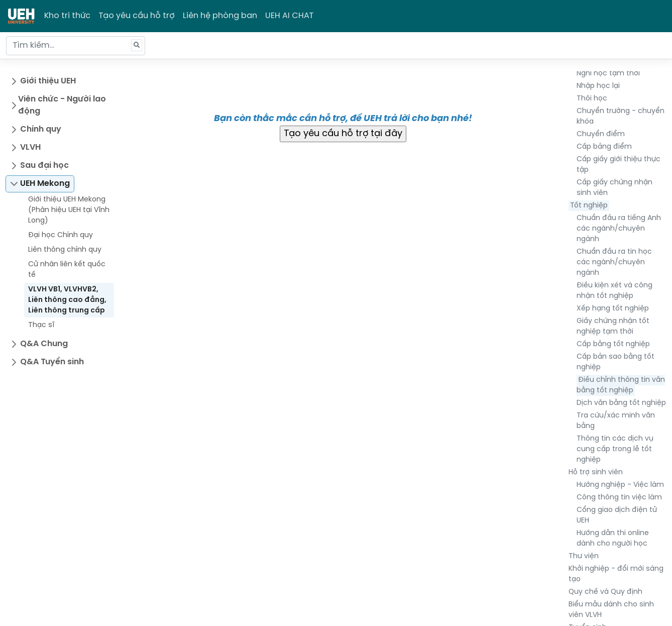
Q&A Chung (44, 344)
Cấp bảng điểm (604, 147)
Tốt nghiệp (589, 206)
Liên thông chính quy (65, 250)
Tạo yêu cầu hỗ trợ (137, 16)
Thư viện (584, 556)
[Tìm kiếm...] (76, 46)
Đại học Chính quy (61, 235)
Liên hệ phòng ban (220, 16)
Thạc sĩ (41, 325)
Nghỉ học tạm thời (608, 74)
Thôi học (592, 99)
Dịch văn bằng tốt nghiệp (621, 403)
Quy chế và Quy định (605, 592)
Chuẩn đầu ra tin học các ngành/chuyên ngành (614, 263)
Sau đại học (44, 166)
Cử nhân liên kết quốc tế (67, 270)
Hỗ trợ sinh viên (596, 473)
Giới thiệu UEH (48, 81)
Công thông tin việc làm (619, 498)
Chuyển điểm (601, 134)
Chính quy (41, 129)
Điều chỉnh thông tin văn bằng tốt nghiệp (621, 385)
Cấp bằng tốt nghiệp (613, 344)
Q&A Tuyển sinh (52, 362)
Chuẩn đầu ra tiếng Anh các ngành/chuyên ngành (619, 229)
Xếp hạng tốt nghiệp (613, 309)
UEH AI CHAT (290, 16)
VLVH (30, 147)
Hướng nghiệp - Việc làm (620, 485)
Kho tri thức (67, 16)
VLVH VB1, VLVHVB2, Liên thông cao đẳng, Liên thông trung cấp (67, 300)
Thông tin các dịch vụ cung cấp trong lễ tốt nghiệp (615, 449)
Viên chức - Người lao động (62, 105)
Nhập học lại (598, 86)
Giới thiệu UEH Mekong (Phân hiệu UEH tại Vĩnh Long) (69, 210)
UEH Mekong (45, 184)
